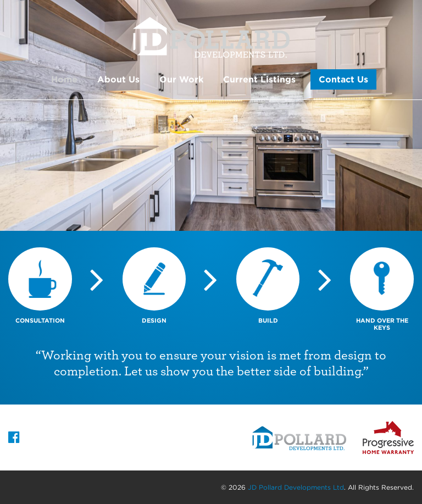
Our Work (181, 79)
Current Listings (259, 79)
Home (64, 79)
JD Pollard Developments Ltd (296, 487)
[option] (211, 115)
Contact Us (343, 79)
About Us (118, 79)
